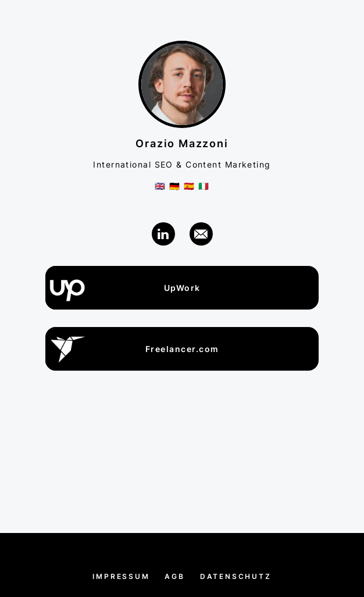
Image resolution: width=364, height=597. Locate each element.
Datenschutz (236, 576)
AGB (174, 576)
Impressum (121, 576)
